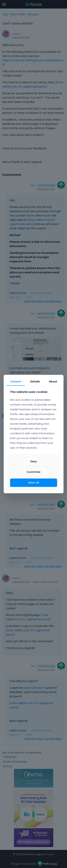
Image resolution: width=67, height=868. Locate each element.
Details (35, 382)
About (53, 382)
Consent (16, 382)
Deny (34, 462)
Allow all (34, 483)
